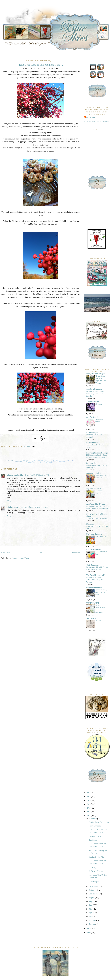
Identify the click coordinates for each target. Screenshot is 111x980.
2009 (89, 933)
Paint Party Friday (94, 549)
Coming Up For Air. (96, 857)
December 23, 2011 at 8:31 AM (36, 507)
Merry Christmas (95, 826)
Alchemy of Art (93, 402)
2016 (89, 797)
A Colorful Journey (94, 389)
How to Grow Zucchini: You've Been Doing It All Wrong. (95, 580)
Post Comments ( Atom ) (21, 558)
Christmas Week (95, 836)
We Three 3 (91, 618)
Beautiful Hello (92, 443)
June (91, 905)
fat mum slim (92, 463)
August (92, 898)
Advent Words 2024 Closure (97, 518)
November (93, 886)
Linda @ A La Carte (15, 507)
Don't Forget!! (94, 882)
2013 (89, 808)
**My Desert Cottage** (96, 374)
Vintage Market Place (16, 475)
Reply (9, 500)
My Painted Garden (94, 534)
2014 (89, 804)
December (93, 819)
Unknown (91, 117)
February (93, 920)
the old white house (94, 588)
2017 (89, 793)
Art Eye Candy (92, 417)
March (92, 916)
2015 (89, 800)
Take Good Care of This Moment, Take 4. (41, 65)
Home (41, 553)
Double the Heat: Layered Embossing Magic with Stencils (96, 394)
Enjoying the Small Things (97, 453)
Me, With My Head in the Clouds (97, 515)
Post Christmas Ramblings (99, 822)
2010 (89, 929)
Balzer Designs (92, 433)
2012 (89, 812)
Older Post (76, 553)
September (93, 894)
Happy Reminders (94, 473)
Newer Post (6, 553)
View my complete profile (96, 121)
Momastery (91, 524)
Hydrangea (99, 404)
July (91, 901)
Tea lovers (99, 621)
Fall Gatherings (101, 536)
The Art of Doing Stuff (95, 575)
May (91, 909)
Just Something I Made (96, 504)
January (92, 924)
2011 (89, 815)
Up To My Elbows (96, 871)
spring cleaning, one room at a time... (101, 592)
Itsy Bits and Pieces (94, 489)
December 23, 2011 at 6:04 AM (37, 475)
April (91, 913)
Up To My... (93, 867)
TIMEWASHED (93, 603)
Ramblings (93, 840)
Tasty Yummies (92, 565)
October (92, 890)
